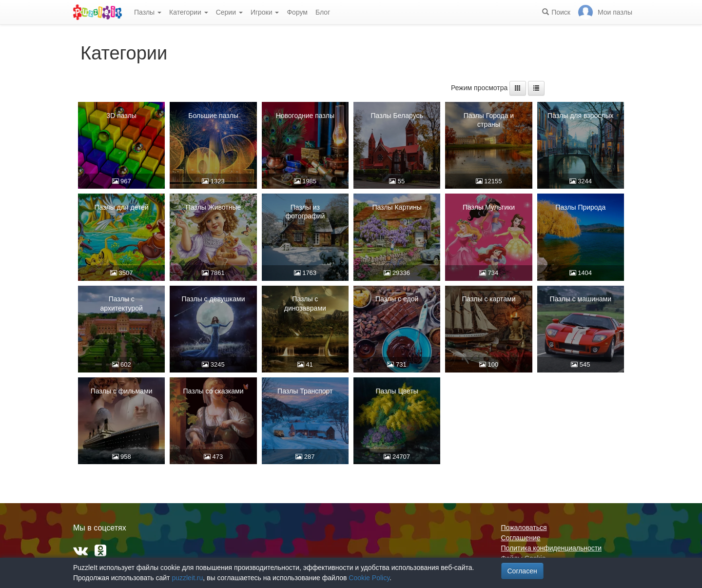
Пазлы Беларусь (397, 116)
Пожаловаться (524, 528)
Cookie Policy (369, 578)
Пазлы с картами (488, 299)
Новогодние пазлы (305, 116)
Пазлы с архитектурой (121, 303)
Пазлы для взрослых (580, 116)
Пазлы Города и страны (489, 120)
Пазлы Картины (397, 207)
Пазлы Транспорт (305, 391)
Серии (229, 12)
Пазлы (148, 12)
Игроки (265, 12)
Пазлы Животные (214, 207)
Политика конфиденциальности (552, 548)
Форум (297, 12)
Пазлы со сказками (213, 391)
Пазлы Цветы (397, 391)
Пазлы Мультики (489, 207)
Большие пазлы (213, 116)
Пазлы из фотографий (305, 212)
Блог (323, 12)
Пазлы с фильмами (122, 391)
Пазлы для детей (122, 207)
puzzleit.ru (187, 578)
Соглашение (521, 538)
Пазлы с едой (397, 299)
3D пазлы (121, 116)
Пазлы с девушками (214, 299)
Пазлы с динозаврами (305, 303)
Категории (189, 12)
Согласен (522, 571)
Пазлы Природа (580, 207)
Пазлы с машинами (581, 299)
